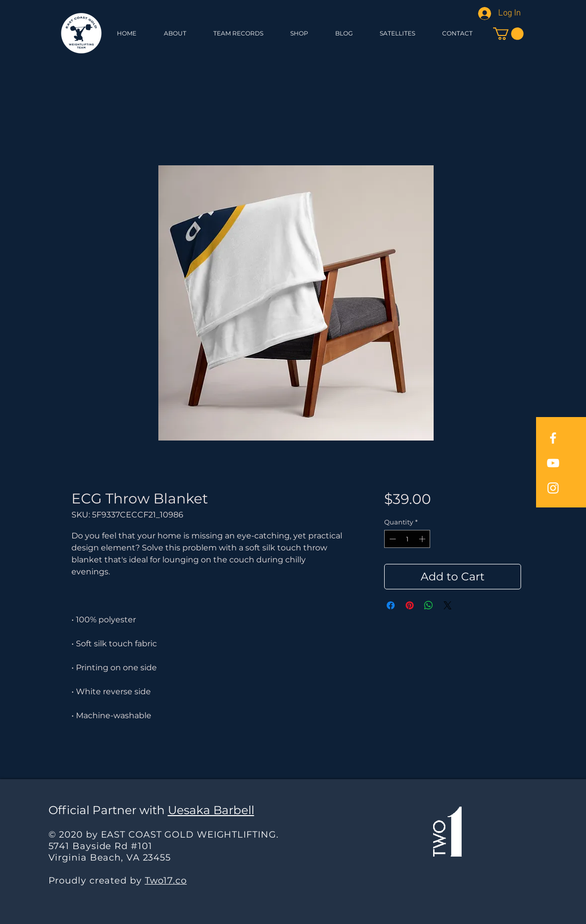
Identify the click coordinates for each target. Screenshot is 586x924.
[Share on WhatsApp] (429, 605)
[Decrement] (392, 539)
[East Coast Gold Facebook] (553, 438)
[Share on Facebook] (391, 605)
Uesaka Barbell (211, 810)
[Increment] (423, 539)
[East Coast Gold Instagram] (553, 488)
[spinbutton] (407, 539)
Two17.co (166, 881)
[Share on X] (448, 605)
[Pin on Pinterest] (410, 605)
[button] (299, 33)
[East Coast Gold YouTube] (553, 463)
